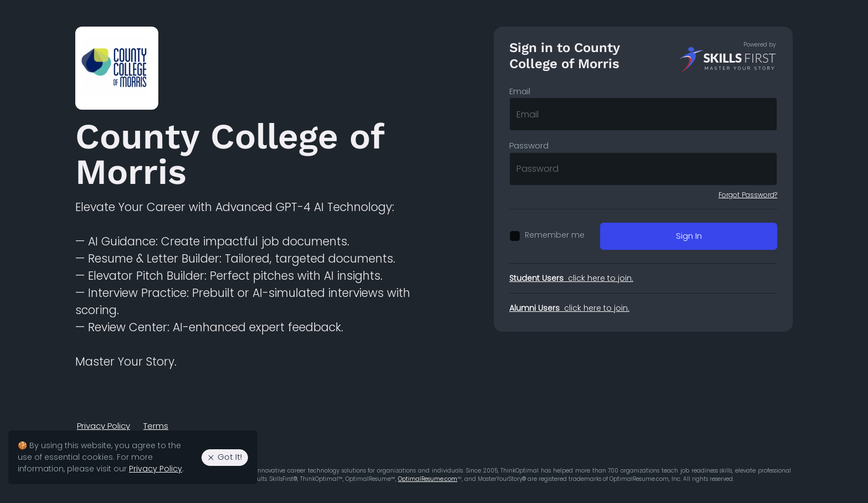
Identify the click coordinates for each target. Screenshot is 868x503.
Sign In (689, 236)
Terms (156, 426)
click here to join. (571, 278)
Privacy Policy (104, 426)
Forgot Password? (748, 195)
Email (520, 91)
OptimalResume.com (428, 479)
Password (529, 145)
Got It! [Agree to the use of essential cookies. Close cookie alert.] (224, 457)
